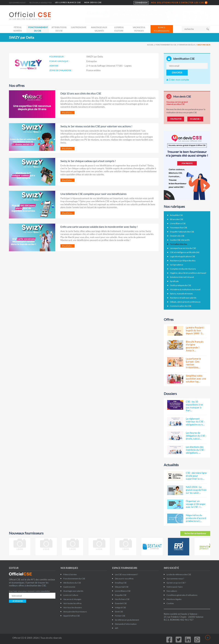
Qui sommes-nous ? (17, 3)
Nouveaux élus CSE (179, 227)
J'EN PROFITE (176, 119)
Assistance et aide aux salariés (183, 298)
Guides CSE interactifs (180, 240)
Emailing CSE (121, 583)
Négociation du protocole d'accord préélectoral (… (196, 518)
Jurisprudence (177, 265)
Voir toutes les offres (72, 603)
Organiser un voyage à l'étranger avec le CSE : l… (196, 504)
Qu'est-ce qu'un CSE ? (176, 583)
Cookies (170, 603)
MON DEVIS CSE (93, 2)
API (117, 628)
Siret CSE (119, 612)
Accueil (150, 45)
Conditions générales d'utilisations (182, 595)
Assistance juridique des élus (183, 261)
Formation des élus (187, 45)
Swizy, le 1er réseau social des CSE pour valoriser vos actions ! (96, 126)
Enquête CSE (121, 595)
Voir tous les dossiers (73, 607)
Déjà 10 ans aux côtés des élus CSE (81, 93)
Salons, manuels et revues (181, 294)
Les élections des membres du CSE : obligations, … (195, 450)
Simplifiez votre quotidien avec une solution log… (196, 379)
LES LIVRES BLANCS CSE (68, 2)
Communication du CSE (181, 306)
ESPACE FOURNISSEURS (162, 29)
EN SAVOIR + (195, 119)
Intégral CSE (120, 607)
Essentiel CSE (121, 603)
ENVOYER (177, 73)
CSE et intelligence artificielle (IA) (185, 252)
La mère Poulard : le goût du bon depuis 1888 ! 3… (195, 330)
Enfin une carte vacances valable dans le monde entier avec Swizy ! (99, 227)
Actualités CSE (176, 215)
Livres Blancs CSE (178, 223)
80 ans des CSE (177, 219)
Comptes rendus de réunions (183, 269)
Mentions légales (174, 599)
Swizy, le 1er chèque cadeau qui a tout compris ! (88, 161)
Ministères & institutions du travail (185, 289)
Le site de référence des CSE (179, 574)
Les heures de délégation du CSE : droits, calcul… (196, 436)
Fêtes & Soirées (18, 29)
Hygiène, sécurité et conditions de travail (188, 273)
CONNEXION (141, 3)
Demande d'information (126, 624)
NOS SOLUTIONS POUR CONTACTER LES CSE (178, 2)
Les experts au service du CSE (183, 248)
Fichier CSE (120, 616)
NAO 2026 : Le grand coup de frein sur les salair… (196, 490)
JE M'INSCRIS (18, 601)
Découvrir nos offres (124, 579)
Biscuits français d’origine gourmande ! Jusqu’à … (195, 346)
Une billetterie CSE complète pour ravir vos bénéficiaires (94, 194)
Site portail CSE (122, 587)
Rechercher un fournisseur (195, 533)
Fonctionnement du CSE (38, 29)
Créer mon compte (178, 80)
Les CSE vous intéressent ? (126, 574)
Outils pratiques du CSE (181, 285)
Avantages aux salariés (99, 29)
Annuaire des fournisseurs (75, 612)
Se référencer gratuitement (127, 620)
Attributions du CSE (59, 29)
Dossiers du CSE (177, 236)
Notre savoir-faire (175, 587)
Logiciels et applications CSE (183, 256)
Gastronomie (79, 27)
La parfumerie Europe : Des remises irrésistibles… (193, 363)
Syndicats (174, 281)
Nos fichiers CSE (122, 599)
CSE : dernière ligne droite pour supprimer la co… (196, 476)
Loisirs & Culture (119, 29)
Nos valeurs (172, 591)
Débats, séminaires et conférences (185, 302)
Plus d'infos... (67, 113)
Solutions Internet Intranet (182, 277)
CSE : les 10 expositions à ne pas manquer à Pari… (194, 406)
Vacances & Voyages (139, 29)
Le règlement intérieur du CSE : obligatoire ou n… (195, 422)
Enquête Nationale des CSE (182, 232)
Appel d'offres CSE (72, 616)
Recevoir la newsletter (41, 3)
